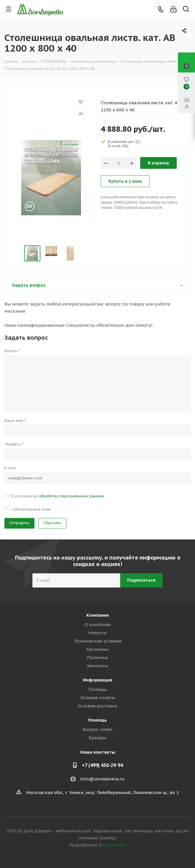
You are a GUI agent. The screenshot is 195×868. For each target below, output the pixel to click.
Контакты (98, 666)
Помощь (98, 689)
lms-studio (114, 845)
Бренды (97, 738)
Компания (97, 615)
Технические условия (98, 641)
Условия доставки (97, 706)
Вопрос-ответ (97, 729)
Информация (97, 680)
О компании (98, 624)
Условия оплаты (98, 698)
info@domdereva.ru (102, 779)
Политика (97, 657)
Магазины (97, 649)
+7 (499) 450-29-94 (102, 765)
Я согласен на (58, 496)
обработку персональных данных (72, 496)
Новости (97, 633)
